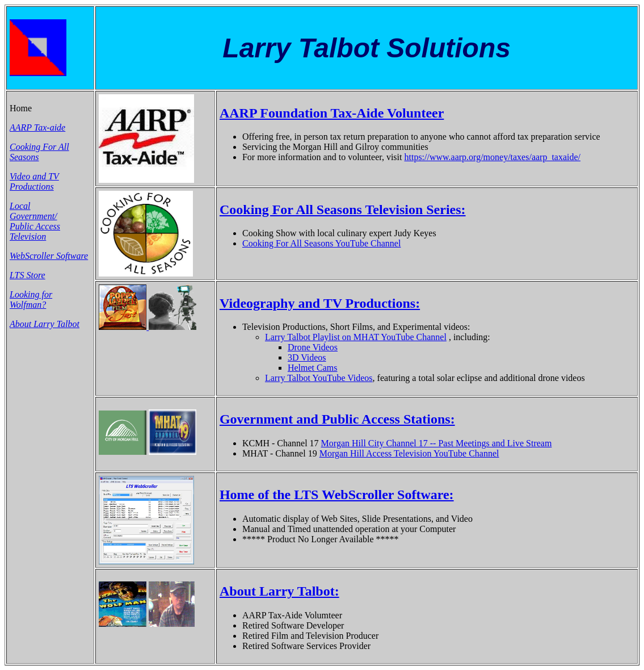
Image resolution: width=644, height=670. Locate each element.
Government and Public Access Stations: (337, 419)
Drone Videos (313, 347)
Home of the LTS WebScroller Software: (337, 495)
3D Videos (307, 357)
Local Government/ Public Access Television (35, 221)
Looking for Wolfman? (31, 300)
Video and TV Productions (34, 181)
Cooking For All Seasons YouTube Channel (321, 243)
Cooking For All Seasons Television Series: (343, 210)
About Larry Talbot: (279, 591)
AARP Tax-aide (37, 127)
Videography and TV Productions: (320, 303)
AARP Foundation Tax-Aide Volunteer (332, 113)
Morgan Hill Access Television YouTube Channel (409, 453)
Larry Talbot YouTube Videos (319, 378)
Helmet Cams (313, 368)
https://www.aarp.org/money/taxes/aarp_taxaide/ (492, 157)
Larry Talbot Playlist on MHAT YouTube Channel (356, 337)
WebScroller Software (49, 256)
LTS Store (28, 275)
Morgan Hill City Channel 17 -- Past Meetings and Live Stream (437, 443)
